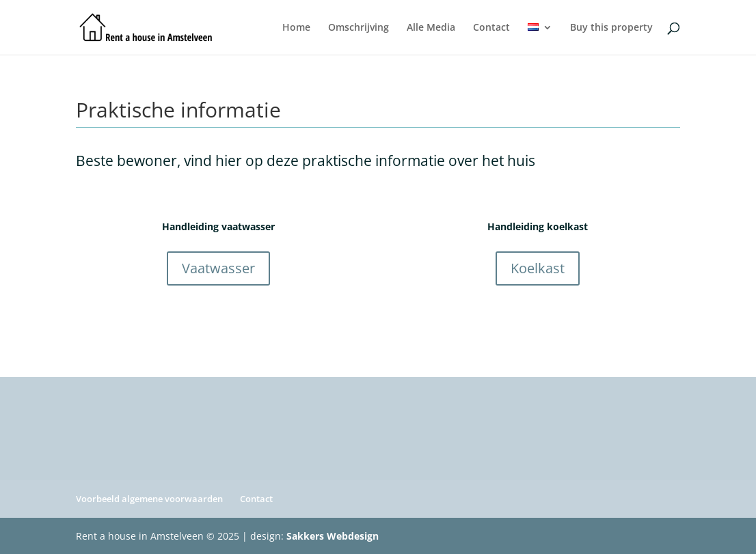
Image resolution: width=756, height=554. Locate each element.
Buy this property (611, 28)
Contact (491, 28)
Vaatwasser (218, 268)
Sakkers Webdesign (333, 536)
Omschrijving (359, 28)
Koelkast (538, 268)
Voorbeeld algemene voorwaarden (149, 499)
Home (296, 28)
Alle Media (431, 28)
